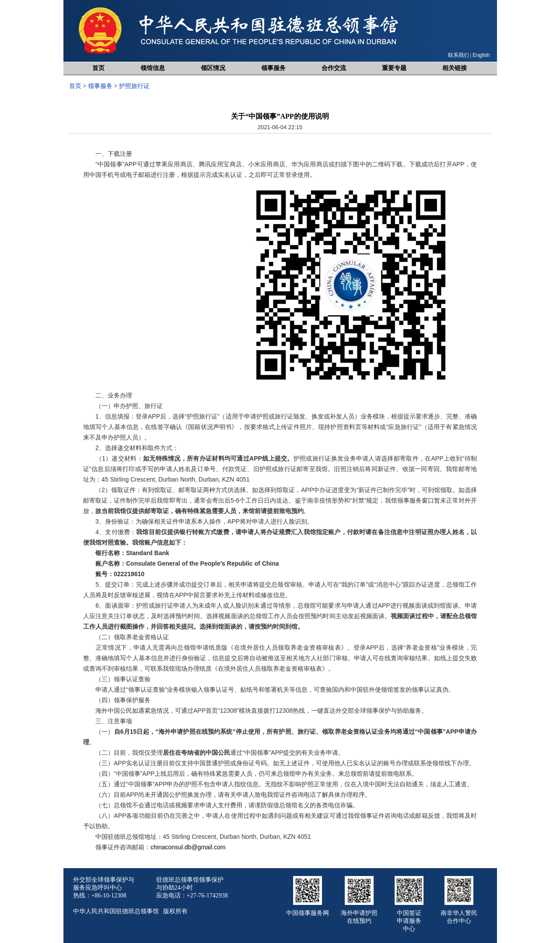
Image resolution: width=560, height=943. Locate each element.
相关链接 (455, 68)
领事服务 (273, 68)
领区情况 (213, 68)
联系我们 (458, 55)
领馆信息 (153, 68)
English (481, 55)
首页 (98, 68)
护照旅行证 (134, 86)
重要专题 (394, 68)
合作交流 (334, 68)
